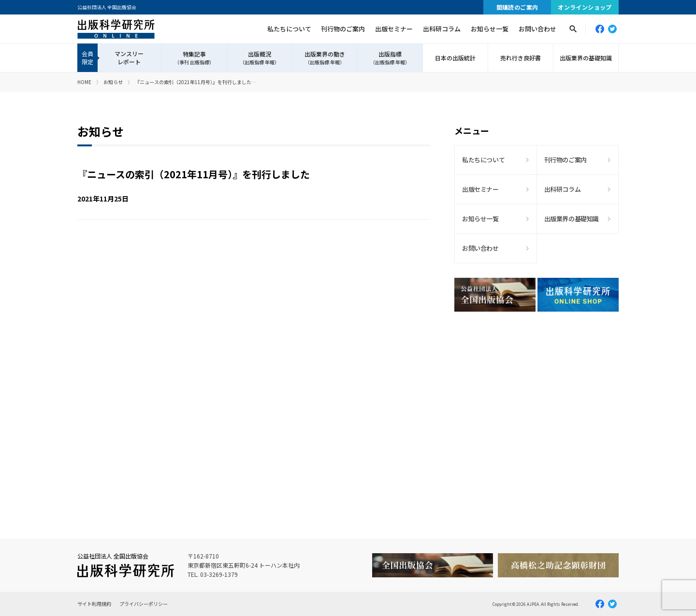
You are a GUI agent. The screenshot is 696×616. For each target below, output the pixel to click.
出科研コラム (442, 29)
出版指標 (390, 58)
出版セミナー (394, 29)
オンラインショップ (585, 7)
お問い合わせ (537, 29)
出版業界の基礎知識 (586, 58)
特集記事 (194, 58)
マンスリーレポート (129, 57)
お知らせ (113, 82)
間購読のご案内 (517, 7)
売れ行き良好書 (521, 58)
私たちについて (289, 29)
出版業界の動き (325, 58)
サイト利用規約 (94, 604)
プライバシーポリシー (144, 604)
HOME (84, 82)
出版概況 (260, 58)
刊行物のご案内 (343, 29)
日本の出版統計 (455, 58)
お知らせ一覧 (490, 29)
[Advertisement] (536, 403)
